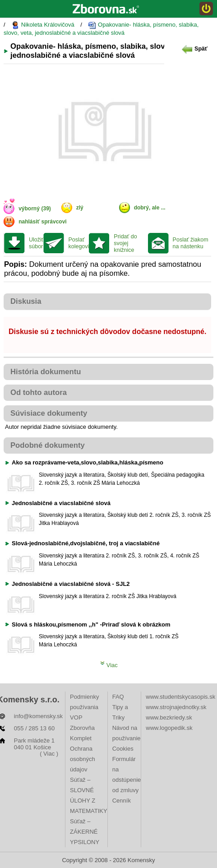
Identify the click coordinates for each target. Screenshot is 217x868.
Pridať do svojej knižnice (125, 243)
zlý (80, 208)
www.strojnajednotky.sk (176, 707)
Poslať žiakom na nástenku (191, 243)
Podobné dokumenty (48, 445)
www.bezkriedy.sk (169, 717)
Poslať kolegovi (78, 243)
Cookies (123, 749)
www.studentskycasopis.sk (180, 697)
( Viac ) (49, 754)
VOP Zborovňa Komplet (82, 728)
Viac (109, 665)
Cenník (122, 801)
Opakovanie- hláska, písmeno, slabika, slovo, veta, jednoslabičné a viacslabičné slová (101, 29)
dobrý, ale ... (150, 208)
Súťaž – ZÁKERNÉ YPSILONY (85, 832)
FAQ (118, 697)
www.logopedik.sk (169, 728)
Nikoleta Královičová (43, 25)
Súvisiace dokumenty (49, 413)
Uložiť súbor (36, 243)
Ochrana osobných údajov (83, 759)
